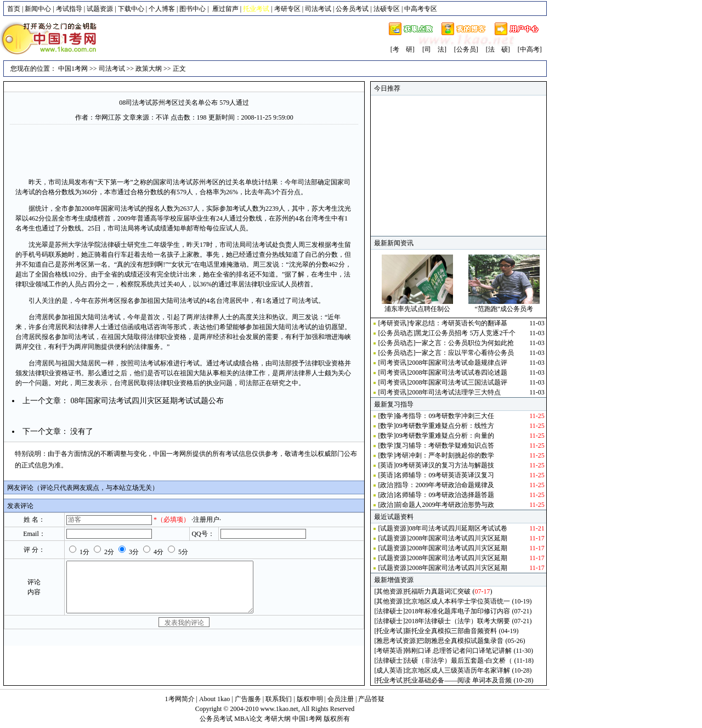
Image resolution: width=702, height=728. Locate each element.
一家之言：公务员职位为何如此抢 (465, 343)
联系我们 (279, 699)
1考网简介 (180, 699)
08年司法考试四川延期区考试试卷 (458, 528)
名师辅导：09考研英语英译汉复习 (445, 475)
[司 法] (434, 49)
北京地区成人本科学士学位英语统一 (457, 601)
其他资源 (389, 591)
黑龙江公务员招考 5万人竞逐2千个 (465, 333)
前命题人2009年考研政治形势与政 (445, 505)
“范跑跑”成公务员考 (504, 309)
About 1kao (215, 699)
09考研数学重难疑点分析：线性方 (445, 426)
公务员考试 (352, 9)
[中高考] (530, 49)
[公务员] (466, 49)
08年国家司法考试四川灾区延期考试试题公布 (147, 401)
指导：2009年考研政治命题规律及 (445, 485)
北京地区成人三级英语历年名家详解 (457, 670)
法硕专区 (387, 9)
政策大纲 (149, 69)
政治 (387, 485)
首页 (14, 9)
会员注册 (341, 699)
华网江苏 (108, 117)
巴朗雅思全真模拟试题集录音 (461, 641)
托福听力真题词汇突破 (438, 591)
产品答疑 (371, 699)
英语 (387, 465)
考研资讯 (393, 323)
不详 (162, 117)
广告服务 (248, 699)
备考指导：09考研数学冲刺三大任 (445, 416)
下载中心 (131, 9)
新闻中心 (38, 9)
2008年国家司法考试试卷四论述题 (458, 373)
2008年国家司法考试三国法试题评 (458, 382)
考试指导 (69, 9)
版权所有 (337, 719)
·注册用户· (206, 520)
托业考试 (389, 631)
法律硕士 (389, 611)
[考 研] (403, 49)
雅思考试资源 (396, 641)
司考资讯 (393, 363)
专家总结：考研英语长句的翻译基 (458, 323)
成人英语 (389, 670)
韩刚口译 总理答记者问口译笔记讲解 (458, 651)
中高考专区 (421, 9)
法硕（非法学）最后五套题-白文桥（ (458, 661)
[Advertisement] (184, 150)
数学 (387, 416)
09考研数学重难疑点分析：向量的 (445, 436)
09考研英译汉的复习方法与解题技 (445, 465)
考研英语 (389, 651)
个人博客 (162, 9)
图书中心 (193, 9)
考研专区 (287, 9)
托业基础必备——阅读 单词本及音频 (458, 680)
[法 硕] (498, 49)
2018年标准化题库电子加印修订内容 (457, 611)
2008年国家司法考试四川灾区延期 (458, 538)
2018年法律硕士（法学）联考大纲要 (457, 621)
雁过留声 (225, 9)
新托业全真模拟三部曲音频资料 (451, 631)
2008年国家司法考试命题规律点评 (458, 363)
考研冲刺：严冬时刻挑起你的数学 (445, 455)
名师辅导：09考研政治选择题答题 (445, 495)
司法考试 (318, 9)
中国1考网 (73, 69)
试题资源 (100, 9)
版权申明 (310, 699)
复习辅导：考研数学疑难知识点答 (445, 445)
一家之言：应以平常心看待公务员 (465, 353)
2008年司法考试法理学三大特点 (455, 392)
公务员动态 (397, 333)
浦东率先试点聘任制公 (417, 309)
